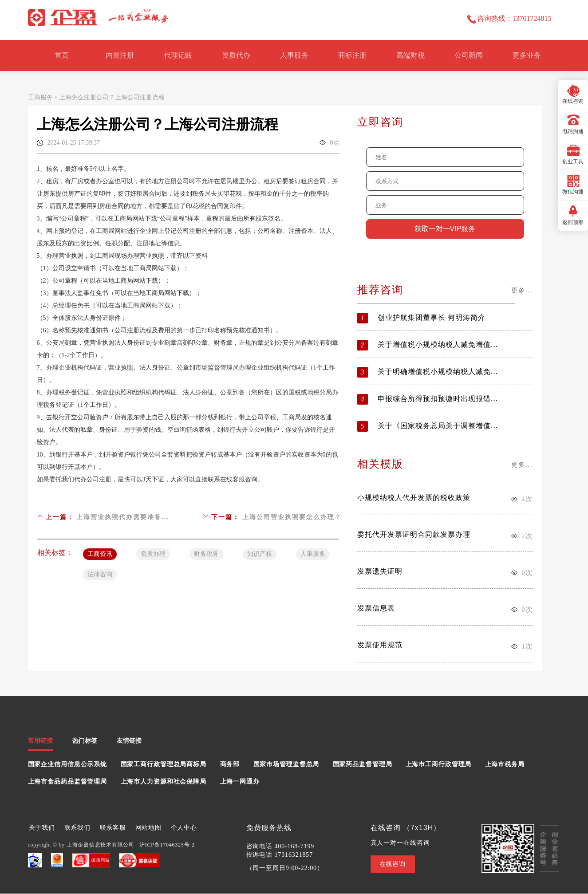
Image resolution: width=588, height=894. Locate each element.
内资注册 (120, 55)
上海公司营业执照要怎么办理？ (292, 517)
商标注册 (352, 55)
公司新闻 (469, 55)
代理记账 (178, 55)
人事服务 (294, 55)
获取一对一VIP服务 (445, 229)
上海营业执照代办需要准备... (123, 517)
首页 (62, 55)
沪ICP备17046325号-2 (167, 845)
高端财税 (410, 55)
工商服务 (40, 97)
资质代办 (236, 55)
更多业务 (527, 55)
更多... (522, 290)
